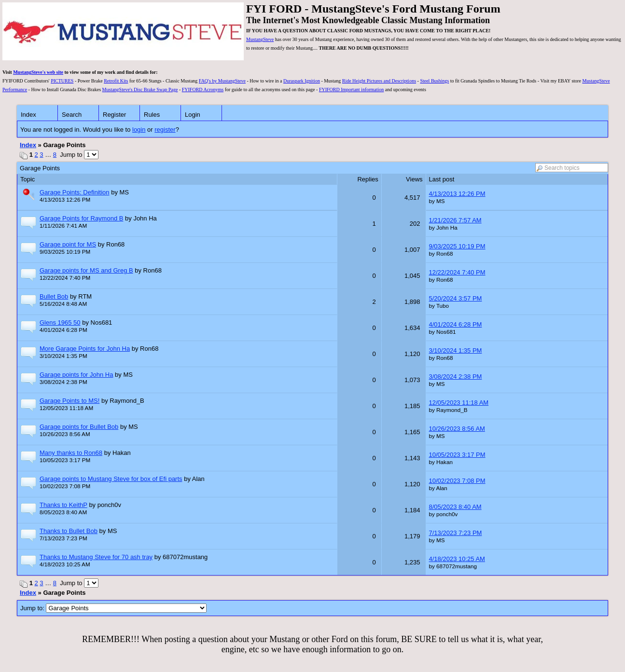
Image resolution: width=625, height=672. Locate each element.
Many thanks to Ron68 (71, 453)
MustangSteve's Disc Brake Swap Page (140, 89)
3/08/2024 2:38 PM (456, 377)
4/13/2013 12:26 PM (457, 194)
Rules (152, 115)
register (165, 130)
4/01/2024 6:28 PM (456, 324)
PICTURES (62, 81)
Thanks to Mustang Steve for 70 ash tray (96, 557)
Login (193, 115)
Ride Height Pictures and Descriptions (379, 81)
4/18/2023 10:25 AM (457, 559)
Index (28, 115)
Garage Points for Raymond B (81, 218)
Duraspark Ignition (302, 81)
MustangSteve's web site (38, 72)
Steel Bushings (434, 81)
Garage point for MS (68, 244)
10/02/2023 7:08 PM (457, 481)
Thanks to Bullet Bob (69, 531)
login (139, 130)
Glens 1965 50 (60, 322)
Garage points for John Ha (76, 375)
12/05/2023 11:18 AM (459, 403)
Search (72, 115)
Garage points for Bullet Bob (79, 427)
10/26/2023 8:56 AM (457, 429)
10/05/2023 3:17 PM (457, 455)
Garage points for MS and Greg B (86, 270)
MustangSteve (260, 39)
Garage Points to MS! (69, 401)
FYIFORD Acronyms (203, 89)
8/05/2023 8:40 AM (455, 507)
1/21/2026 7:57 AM (455, 220)
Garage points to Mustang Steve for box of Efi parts (111, 479)
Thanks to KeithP (63, 505)
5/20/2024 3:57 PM (456, 298)
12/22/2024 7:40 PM (457, 272)
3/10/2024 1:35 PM (456, 350)
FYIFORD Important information (351, 89)
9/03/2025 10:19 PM (457, 246)
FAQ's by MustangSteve (222, 81)
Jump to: (113, 608)
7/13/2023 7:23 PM (456, 533)
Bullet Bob (54, 296)
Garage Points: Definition (75, 192)
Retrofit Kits (116, 81)
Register (114, 115)
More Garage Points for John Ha (85, 349)
